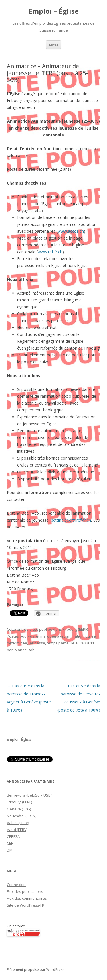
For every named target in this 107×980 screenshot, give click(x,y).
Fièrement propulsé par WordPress (36, 970)
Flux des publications (25, 891)
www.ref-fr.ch (50, 252)
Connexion (16, 885)
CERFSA (13, 836)
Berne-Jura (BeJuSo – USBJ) (30, 795)
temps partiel (58, 643)
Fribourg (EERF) (75, 629)
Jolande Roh (24, 650)
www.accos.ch (71, 231)
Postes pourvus (21, 636)
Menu (53, 45)
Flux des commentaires (27, 898)
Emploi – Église (54, 11)
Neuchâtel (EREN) (22, 816)
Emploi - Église (19, 739)
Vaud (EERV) (17, 830)
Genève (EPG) (19, 809)
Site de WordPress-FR (26, 905)
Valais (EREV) (18, 823)
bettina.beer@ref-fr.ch (71, 520)
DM (10, 850)
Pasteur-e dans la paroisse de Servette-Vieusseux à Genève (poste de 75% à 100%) (79, 702)
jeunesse (37, 643)
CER (10, 843)
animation (75, 636)
